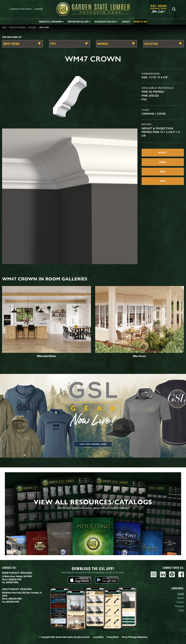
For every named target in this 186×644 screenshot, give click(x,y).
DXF (163, 172)
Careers (39, 9)
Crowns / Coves (154, 114)
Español (181, 598)
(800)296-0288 (15, 599)
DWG (163, 162)
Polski (181, 610)
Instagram (154, 574)
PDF (163, 181)
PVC (144, 99)
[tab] (51, 22)
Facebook (181, 574)
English (181, 594)
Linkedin (163, 574)
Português (180, 606)
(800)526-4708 (15, 579)
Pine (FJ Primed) (153, 92)
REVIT (163, 153)
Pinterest (172, 574)
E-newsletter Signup (21, 9)
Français (180, 602)
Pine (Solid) (150, 96)
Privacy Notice (113, 637)
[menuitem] (160, 9)
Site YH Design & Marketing (135, 637)
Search (174, 9)
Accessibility (98, 637)
